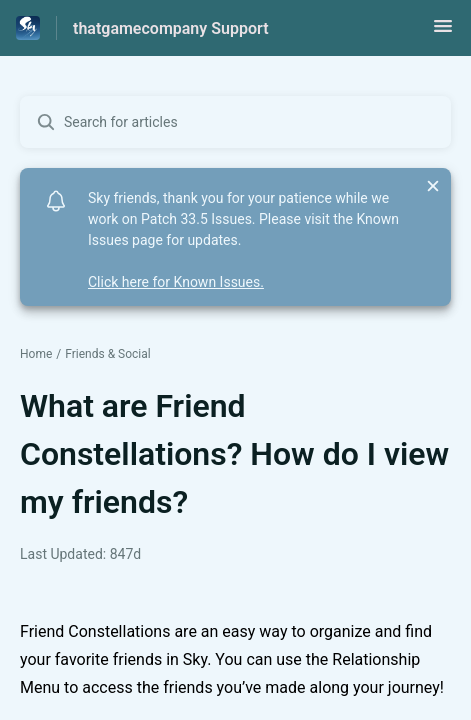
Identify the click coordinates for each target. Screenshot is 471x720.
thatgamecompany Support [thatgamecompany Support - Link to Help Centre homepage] (171, 28)
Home (36, 354)
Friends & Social (107, 354)
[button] (443, 32)
